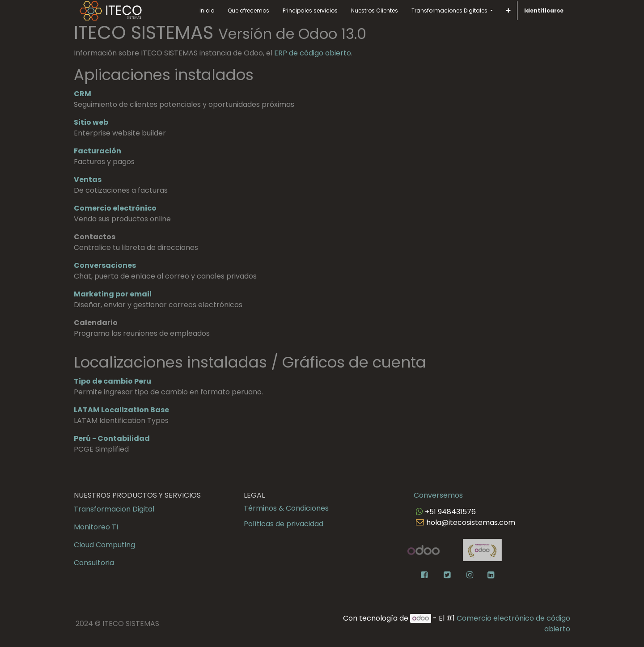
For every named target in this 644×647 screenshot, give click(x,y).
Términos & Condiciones (286, 508)
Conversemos (438, 495)
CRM (83, 94)
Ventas (88, 180)
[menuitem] (207, 11)
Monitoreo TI (96, 527)
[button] (508, 11)
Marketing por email (113, 294)
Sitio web (91, 122)
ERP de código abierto (313, 53)
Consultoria (94, 563)
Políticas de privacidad (284, 524)
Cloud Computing (104, 545)
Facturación (97, 151)
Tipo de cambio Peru (112, 381)
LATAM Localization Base (121, 410)
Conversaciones (105, 265)
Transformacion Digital (114, 509)
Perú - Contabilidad (112, 438)
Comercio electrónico (115, 208)
